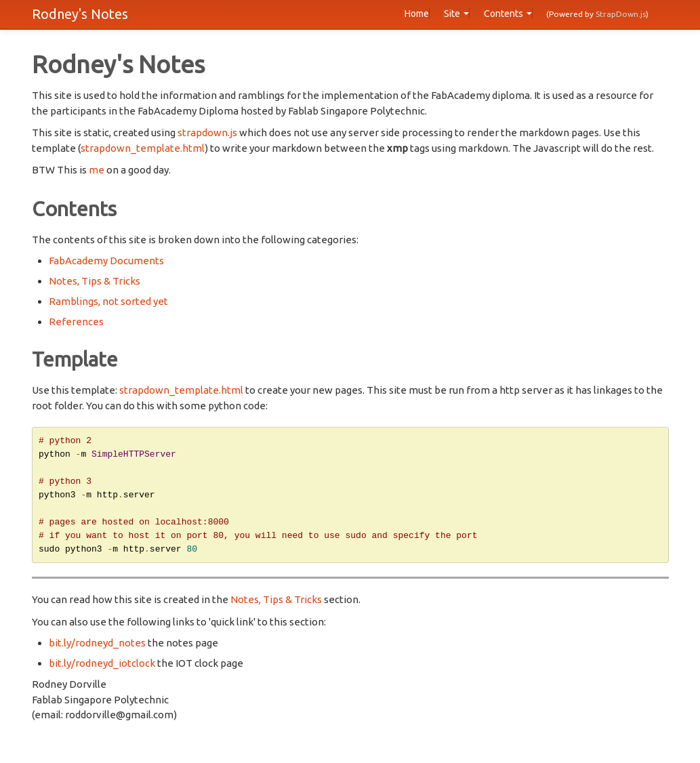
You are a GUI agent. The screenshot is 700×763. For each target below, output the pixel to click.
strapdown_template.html (143, 148)
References (76, 322)
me (97, 170)
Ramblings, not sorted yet (108, 301)
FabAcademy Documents (106, 261)
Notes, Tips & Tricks (95, 281)
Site (456, 14)
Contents (508, 14)
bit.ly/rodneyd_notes (97, 649)
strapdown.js (207, 132)
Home (417, 14)
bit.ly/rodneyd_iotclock (102, 669)
